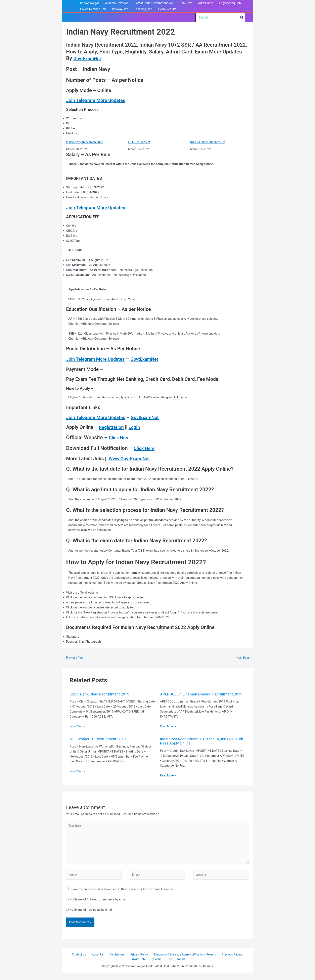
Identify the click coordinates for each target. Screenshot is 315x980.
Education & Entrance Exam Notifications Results (181, 962)
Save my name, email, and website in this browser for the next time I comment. (124, 896)
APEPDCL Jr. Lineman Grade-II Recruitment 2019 (199, 697)
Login (136, 428)
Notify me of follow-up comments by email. (98, 906)
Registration (112, 428)
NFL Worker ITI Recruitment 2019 (99, 743)
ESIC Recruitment (140, 142)
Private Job (140, 967)
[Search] (242, 18)
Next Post (244, 658)
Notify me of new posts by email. (91, 917)
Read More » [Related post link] (78, 727)
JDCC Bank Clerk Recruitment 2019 (101, 695)
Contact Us (82, 962)
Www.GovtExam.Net (130, 459)
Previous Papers (228, 962)
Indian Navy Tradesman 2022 (86, 142)
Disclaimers (116, 962)
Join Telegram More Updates (97, 100)
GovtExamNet (89, 58)
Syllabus (156, 967)
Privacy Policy (136, 962)
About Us (99, 962)
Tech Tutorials (174, 967)
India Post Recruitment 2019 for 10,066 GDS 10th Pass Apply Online (199, 745)
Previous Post (74, 658)
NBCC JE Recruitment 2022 (208, 142)
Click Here (121, 438)
